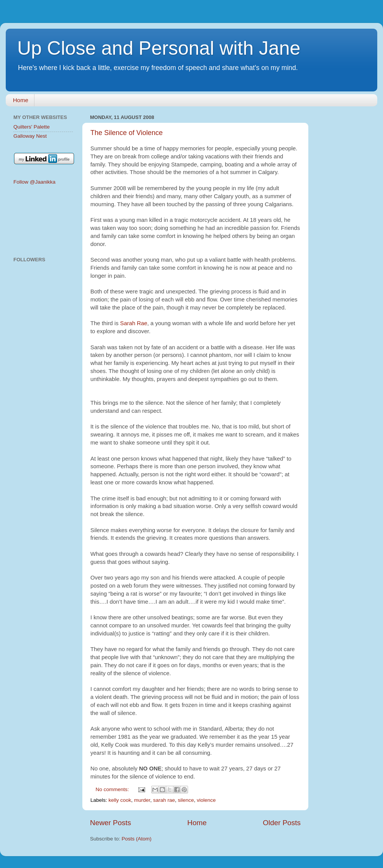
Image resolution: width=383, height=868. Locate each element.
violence (206, 800)
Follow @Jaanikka (34, 182)
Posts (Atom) (137, 839)
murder (142, 800)
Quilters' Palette (32, 127)
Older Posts (282, 823)
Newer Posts (110, 823)
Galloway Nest (30, 136)
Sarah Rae (134, 323)
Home (21, 100)
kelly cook (120, 800)
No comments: (113, 789)
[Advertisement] (43, 221)
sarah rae (164, 800)
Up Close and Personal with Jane (159, 48)
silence (186, 800)
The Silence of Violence (127, 133)
